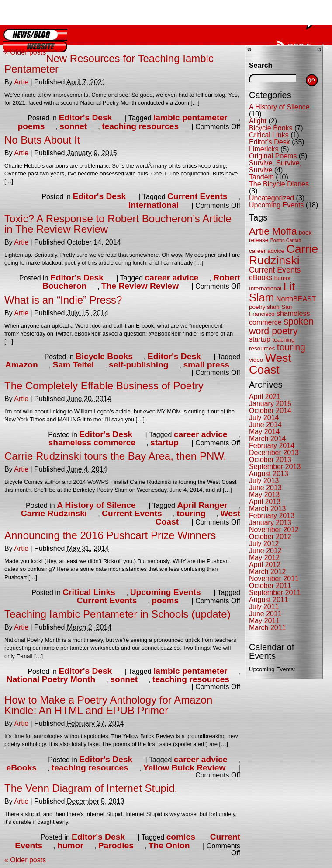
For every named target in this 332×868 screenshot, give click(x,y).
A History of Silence (96, 505)
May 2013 (264, 495)
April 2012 (265, 565)
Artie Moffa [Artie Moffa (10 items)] (273, 231)
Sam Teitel (74, 365)
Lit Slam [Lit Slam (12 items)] (272, 292)
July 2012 (264, 544)
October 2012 (270, 537)
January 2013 (270, 523)
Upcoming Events (166, 592)
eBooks (22, 768)
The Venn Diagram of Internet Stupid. (91, 788)
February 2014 (272, 446)
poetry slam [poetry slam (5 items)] (264, 307)
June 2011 (265, 614)
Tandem (261, 177)
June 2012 (265, 551)
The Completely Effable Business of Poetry (104, 386)
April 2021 (265, 397)
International (154, 205)
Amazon (22, 365)
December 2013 (274, 453)
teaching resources (140, 126)
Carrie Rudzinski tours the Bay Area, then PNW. (115, 456)
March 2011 (268, 628)
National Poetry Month (51, 679)
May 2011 (264, 621)
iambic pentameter (190, 117)
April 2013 (265, 502)
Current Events (197, 196)
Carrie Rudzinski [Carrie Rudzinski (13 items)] (284, 255)
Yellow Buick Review (185, 768)
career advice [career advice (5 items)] (267, 251)
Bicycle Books (104, 356)
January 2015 (270, 404)
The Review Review (140, 286)
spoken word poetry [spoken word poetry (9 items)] (281, 326)
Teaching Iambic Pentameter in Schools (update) (118, 614)
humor (70, 845)
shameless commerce (92, 443)
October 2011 (270, 586)
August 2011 (269, 600)
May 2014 (264, 432)
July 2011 (264, 607)
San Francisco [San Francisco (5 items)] (270, 310)
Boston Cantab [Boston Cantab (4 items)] (286, 240)
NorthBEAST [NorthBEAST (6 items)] (296, 299)
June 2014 (265, 425)
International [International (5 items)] (265, 289)
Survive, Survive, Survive (275, 166)
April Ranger (202, 505)
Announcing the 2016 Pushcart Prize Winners (110, 535)
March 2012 (268, 572)
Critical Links (89, 592)
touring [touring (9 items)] (291, 347)
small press (206, 365)
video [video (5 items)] (256, 360)
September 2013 (275, 467)
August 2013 (269, 474)
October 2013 (270, 460)
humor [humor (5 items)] (283, 278)
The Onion (169, 845)
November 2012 (274, 530)
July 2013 (264, 481)
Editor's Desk (85, 117)
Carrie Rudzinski (54, 513)
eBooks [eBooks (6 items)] (261, 278)
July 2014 (264, 418)
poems (31, 126)
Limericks (264, 149)
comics (181, 837)
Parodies (116, 845)
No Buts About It (42, 140)
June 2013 (265, 488)
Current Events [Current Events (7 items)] (275, 270)
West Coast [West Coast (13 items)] (270, 364)
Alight (258, 121)
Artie (21, 82)
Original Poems (273, 156)
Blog (35, 35)
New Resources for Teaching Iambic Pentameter (109, 64)
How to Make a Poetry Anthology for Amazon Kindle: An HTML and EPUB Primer (108, 705)
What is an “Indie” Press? (63, 300)
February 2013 (272, 516)
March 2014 (268, 439)
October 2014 (270, 411)
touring (191, 513)
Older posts (25, 52)
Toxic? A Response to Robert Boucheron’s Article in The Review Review (118, 224)
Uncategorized (271, 198)
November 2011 (274, 579)
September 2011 (275, 593)
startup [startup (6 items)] (260, 339)
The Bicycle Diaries (279, 184)
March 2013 (268, 509)
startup (164, 443)
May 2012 (264, 558)
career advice (172, 278)
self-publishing (138, 365)
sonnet (73, 126)
